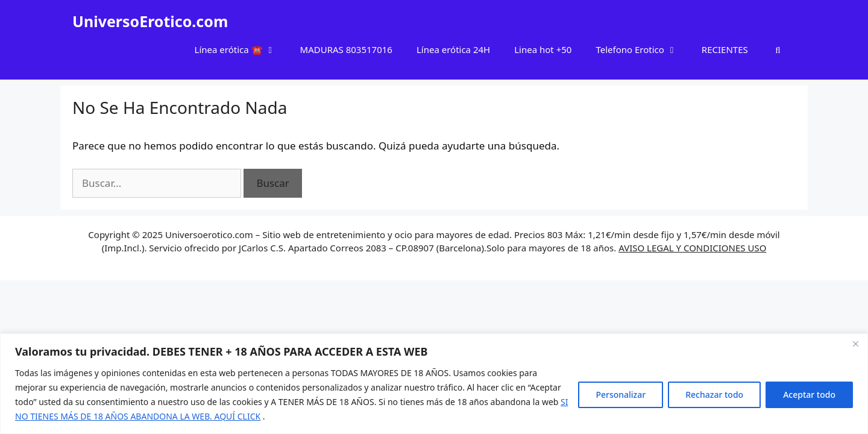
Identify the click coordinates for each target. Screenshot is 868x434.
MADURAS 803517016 (346, 49)
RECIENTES (725, 49)
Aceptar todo (809, 395)
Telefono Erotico (642, 49)
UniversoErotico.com (150, 21)
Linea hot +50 (543, 49)
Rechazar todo (714, 395)
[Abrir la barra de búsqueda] (778, 49)
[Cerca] (855, 344)
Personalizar (621, 395)
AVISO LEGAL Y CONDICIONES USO (692, 248)
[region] (434, 384)
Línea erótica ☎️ (241, 49)
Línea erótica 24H (453, 49)
